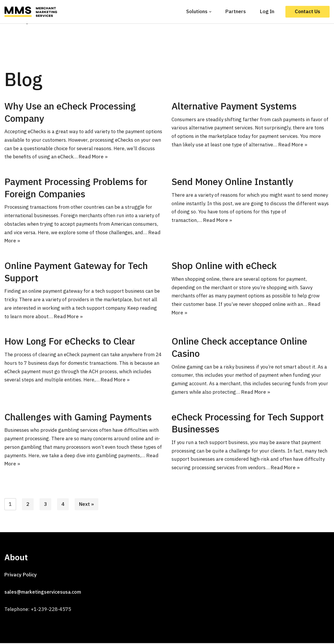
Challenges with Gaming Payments (78, 417)
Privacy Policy (21, 576)
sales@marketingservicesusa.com (43, 593)
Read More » (112, 157)
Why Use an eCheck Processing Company (70, 112)
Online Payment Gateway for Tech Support (76, 272)
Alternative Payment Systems (234, 106)
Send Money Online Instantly (232, 182)
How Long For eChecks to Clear (70, 342)
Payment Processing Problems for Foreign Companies (76, 188)
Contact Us (308, 11)
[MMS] (32, 12)
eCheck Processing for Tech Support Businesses (248, 424)
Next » (87, 505)
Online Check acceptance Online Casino (239, 348)
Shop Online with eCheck (224, 266)
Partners (236, 11)
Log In (267, 11)
